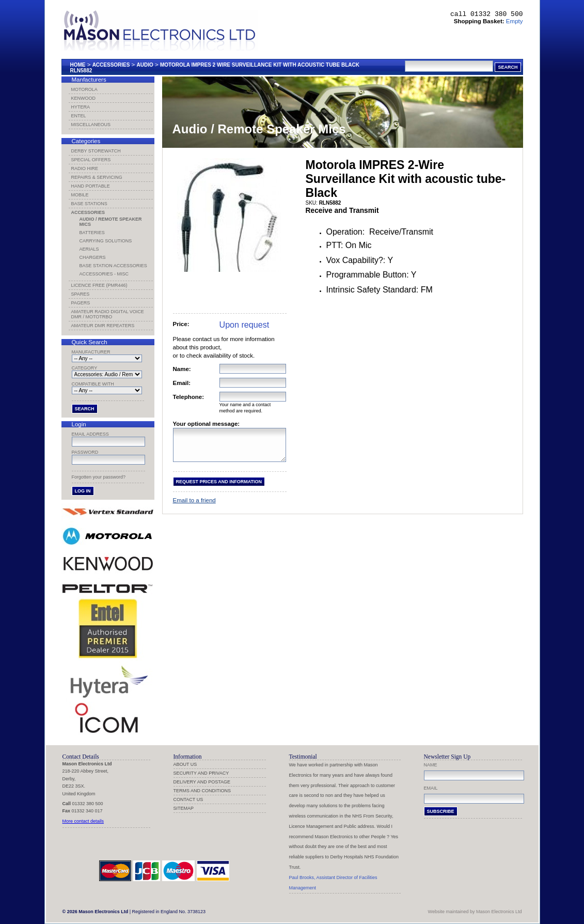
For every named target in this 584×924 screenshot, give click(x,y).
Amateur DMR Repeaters (103, 326)
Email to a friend (194, 506)
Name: (182, 369)
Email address (90, 434)
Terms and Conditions (202, 791)
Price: (181, 324)
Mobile (80, 195)
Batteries (92, 233)
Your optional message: (207, 424)
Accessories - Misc (104, 274)
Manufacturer (91, 352)
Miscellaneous (91, 125)
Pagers (81, 303)
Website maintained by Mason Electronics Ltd (475, 912)
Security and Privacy (201, 773)
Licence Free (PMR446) (99, 285)
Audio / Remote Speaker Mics (111, 222)
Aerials (89, 249)
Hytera (81, 107)
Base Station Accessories (113, 266)
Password (85, 452)
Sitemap (184, 808)
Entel (79, 116)
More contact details (83, 821)
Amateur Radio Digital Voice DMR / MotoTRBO (108, 314)
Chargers (93, 257)
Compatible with (93, 384)
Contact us (188, 799)
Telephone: (189, 397)
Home (78, 65)
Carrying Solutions (106, 241)
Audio (145, 65)
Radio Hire (85, 168)
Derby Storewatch (96, 151)
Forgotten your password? (99, 477)
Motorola (84, 89)
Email (431, 788)
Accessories (111, 65)
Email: (182, 383)
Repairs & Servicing (97, 177)
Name (431, 765)
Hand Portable (91, 186)
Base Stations (89, 204)
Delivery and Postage (202, 782)
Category (85, 368)
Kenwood (84, 98)
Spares (81, 294)
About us (185, 764)
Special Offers (91, 160)
